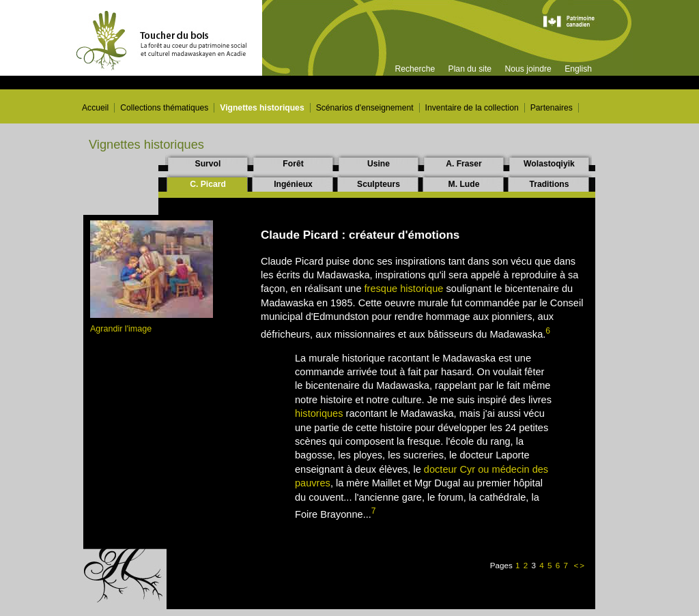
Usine (379, 164)
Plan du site (470, 69)
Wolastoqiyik (549, 164)
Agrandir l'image (121, 329)
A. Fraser (464, 164)
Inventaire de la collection (472, 108)
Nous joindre (528, 69)
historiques (319, 413)
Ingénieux (293, 184)
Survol (208, 164)
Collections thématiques (164, 108)
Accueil (95, 108)
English (578, 69)
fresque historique (404, 289)
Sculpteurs (379, 184)
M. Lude (464, 184)
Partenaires (552, 108)
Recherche (415, 69)
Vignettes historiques (262, 108)
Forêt (293, 164)
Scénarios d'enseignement (365, 108)
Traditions (549, 184)
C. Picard (208, 184)
